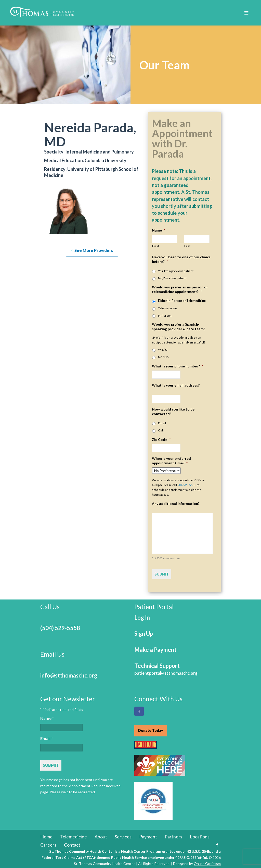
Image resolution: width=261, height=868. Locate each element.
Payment (148, 835)
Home (46, 835)
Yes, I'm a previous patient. (176, 271)
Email (162, 423)
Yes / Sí (163, 350)
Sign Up (144, 631)
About (101, 835)
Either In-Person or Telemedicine (182, 301)
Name (159, 230)
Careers (48, 844)
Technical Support (166, 667)
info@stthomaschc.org (69, 673)
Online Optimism (207, 862)
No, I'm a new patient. (173, 278)
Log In (142, 615)
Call (161, 430)
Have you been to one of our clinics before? (181, 259)
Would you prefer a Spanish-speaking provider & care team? (179, 327)
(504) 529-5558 (60, 626)
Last (187, 246)
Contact (72, 844)
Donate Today (151, 728)
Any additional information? (176, 503)
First (156, 246)
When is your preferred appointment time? (171, 461)
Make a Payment (155, 648)
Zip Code (161, 439)
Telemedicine (167, 308)
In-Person (165, 316)
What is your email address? (176, 385)
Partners (173, 835)
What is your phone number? (178, 366)
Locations (200, 835)
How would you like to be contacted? (173, 411)
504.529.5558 (187, 485)
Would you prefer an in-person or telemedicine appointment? (180, 289)
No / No (163, 357)
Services (123, 835)
